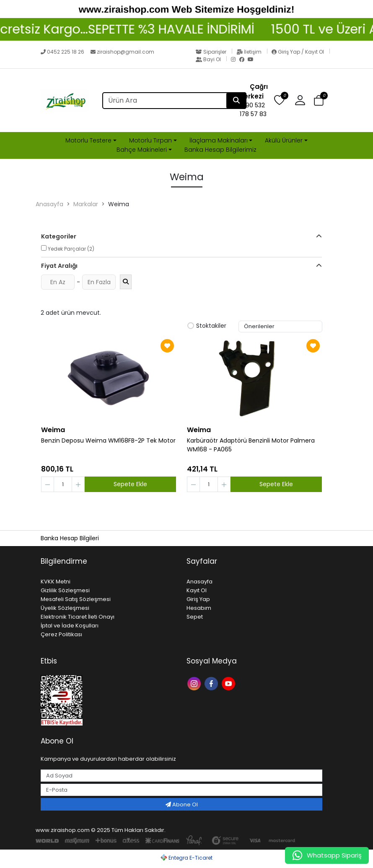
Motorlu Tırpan (150, 140)
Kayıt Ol (197, 590)
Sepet (195, 617)
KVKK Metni (56, 582)
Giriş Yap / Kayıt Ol (298, 52)
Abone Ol (182, 805)
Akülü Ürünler (284, 140)
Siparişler (212, 52)
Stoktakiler (207, 326)
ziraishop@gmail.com (122, 52)
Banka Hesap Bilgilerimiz (220, 150)
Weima (53, 430)
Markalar (86, 204)
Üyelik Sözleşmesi (65, 608)
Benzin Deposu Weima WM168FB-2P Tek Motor (108, 440)
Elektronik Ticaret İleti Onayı (78, 617)
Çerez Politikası (61, 634)
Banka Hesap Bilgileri (70, 538)
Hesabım (199, 608)
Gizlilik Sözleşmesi (65, 590)
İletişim (250, 52)
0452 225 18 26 (63, 52)
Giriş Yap (198, 599)
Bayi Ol (209, 59)
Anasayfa (49, 204)
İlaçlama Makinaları (219, 140)
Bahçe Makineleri (142, 150)
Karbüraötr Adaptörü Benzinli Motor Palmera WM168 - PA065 (251, 445)
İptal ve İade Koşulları (70, 626)
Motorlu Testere (88, 140)
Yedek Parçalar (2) (68, 249)
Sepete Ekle (130, 484)
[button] (303, 101)
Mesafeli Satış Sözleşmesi (76, 599)
